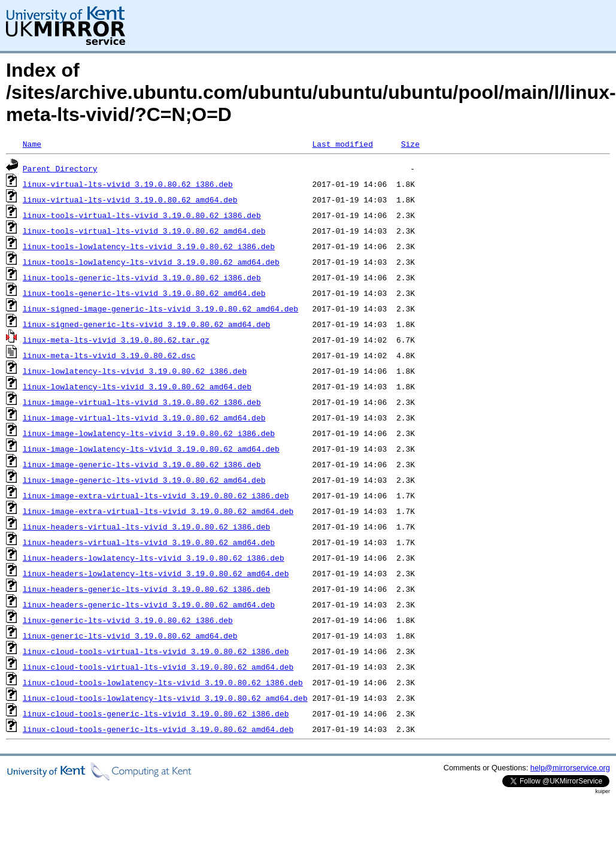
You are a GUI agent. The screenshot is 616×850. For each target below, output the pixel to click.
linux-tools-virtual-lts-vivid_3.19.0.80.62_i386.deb (142, 215)
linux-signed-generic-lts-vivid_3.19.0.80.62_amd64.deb (146, 324)
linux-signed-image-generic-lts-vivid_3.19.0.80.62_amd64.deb (160, 308)
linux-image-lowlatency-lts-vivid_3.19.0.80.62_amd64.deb (151, 449)
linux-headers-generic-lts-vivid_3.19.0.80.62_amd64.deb (149, 604)
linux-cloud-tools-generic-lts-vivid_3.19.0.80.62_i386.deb (156, 713)
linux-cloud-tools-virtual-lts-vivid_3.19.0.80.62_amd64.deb (158, 667)
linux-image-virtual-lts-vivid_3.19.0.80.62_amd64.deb (144, 418)
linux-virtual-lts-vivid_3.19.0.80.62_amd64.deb (130, 199)
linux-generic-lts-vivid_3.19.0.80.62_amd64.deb (130, 636)
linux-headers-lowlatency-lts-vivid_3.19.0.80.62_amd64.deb (156, 573)
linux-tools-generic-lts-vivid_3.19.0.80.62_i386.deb (142, 277)
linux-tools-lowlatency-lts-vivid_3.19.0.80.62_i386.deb (149, 246)
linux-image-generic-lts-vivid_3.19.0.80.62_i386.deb (142, 464)
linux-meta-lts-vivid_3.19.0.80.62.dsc (109, 355)
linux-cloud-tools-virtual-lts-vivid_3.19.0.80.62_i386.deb (156, 651)
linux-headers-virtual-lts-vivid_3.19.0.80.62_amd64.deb (149, 542)
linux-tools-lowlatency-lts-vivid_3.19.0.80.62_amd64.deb (151, 262)
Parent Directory (60, 168)
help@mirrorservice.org (570, 768)
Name (32, 144)
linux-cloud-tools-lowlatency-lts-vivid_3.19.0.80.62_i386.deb (163, 682)
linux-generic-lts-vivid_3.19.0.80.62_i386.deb (128, 620)
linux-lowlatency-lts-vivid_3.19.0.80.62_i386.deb (135, 371)
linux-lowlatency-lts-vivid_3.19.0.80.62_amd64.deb (137, 386)
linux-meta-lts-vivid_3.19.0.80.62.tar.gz (116, 340)
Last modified (342, 144)
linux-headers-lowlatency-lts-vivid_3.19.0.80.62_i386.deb (154, 558)
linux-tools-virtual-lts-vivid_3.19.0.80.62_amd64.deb (144, 231)
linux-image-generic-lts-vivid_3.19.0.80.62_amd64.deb (144, 480)
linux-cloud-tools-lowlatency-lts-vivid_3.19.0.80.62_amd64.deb (165, 698)
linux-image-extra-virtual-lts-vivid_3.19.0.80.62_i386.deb (156, 495)
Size (410, 144)
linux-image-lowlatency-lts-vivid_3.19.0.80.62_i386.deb (149, 433)
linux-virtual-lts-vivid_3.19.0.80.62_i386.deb (128, 184)
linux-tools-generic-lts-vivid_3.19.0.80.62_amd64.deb (144, 293)
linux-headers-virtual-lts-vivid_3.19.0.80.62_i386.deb (146, 527)
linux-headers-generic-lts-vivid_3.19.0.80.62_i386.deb (146, 589)
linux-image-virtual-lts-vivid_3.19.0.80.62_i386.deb (142, 402)
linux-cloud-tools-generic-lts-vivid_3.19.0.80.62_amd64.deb (158, 729)
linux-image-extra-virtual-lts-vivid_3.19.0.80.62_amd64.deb (158, 511)
